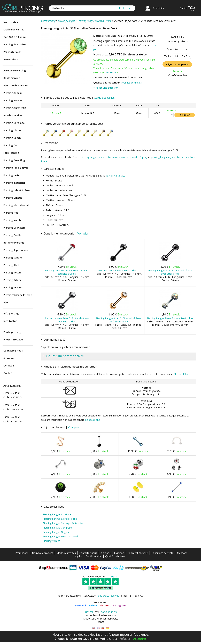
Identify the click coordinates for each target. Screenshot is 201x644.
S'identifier (158, 8)
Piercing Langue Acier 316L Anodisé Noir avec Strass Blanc (67, 320)
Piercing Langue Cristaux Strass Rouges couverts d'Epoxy (67, 272)
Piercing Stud (11, 265)
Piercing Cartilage (14, 123)
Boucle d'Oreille (13, 115)
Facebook (81, 605)
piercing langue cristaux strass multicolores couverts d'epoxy (114, 157)
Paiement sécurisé (138, 553)
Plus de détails (182, 374)
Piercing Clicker (12, 130)
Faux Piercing (11, 153)
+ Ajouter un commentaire (63, 356)
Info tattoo (10, 321)
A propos (9, 358)
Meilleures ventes (14, 30)
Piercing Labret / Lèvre (17, 190)
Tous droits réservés (108, 596)
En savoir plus (93, 420)
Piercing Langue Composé (57, 528)
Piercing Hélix (11, 175)
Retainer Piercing (14, 243)
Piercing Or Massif (14, 228)
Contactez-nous (13, 351)
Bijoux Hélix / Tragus (16, 85)
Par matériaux (12, 52)
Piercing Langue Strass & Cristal (60, 536)
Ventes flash (11, 59)
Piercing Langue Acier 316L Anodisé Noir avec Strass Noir (170, 272)
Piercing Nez (11, 213)
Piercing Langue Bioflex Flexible (60, 519)
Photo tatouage (13, 340)
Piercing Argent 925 (15, 108)
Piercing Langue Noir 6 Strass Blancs (119, 270)
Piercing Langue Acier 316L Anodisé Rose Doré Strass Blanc (119, 320)
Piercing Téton (12, 273)
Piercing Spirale (13, 258)
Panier (183, 8)
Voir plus (83, 233)
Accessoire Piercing (15, 70)
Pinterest (105, 605)
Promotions (22, 553)
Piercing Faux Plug (14, 160)
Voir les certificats (132, 83)
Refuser (125, 639)
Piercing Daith (12, 145)
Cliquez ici (62, 639)
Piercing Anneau (13, 93)
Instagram (119, 605)
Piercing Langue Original (56, 532)
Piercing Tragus (13, 287)
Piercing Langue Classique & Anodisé (63, 523)
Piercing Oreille (12, 235)
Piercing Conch (12, 138)
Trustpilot (113, 576)
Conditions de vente (162, 553)
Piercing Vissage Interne (18, 295)
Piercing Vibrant (51, 541)
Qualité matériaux (115, 556)
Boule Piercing (12, 78)
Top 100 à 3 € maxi (15, 37)
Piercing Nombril (13, 220)
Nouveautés (11, 22)
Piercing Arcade (13, 100)
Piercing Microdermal (16, 205)
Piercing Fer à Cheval (16, 168)
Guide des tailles (104, 98)
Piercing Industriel (14, 183)
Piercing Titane (12, 280)
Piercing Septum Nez (16, 250)
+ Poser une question (106, 88)
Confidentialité (94, 556)
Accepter (140, 639)
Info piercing (11, 313)
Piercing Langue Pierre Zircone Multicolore (170, 318)
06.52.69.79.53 (109, 612)
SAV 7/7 (89, 612)
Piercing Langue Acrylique (57, 514)
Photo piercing (12, 332)
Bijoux (7, 302)
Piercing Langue (13, 198)
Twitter (93, 605)
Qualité (8, 373)
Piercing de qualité (14, 44)
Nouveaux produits (42, 553)
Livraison (9, 366)
